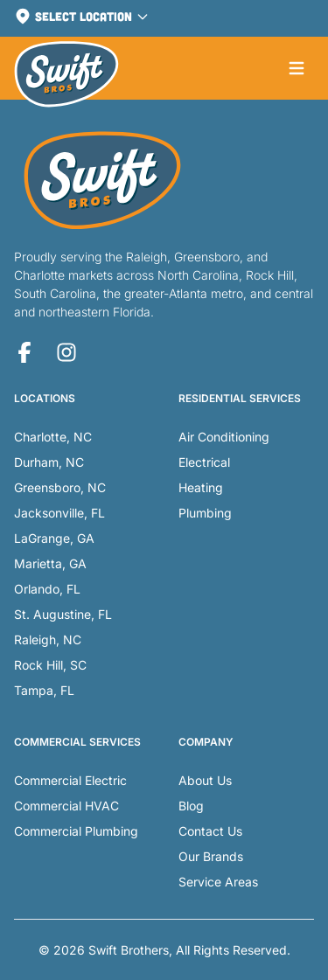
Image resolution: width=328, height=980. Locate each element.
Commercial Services (77, 742)
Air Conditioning (224, 437)
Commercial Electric (70, 780)
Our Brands (211, 856)
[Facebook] (24, 352)
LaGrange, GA (54, 538)
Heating (201, 487)
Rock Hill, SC (50, 665)
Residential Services (240, 398)
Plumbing (205, 513)
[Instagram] (66, 352)
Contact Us (210, 831)
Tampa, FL (44, 690)
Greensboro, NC (60, 487)
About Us (205, 780)
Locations (45, 398)
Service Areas (218, 882)
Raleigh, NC (48, 639)
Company (206, 742)
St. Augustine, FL (63, 614)
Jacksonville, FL (59, 513)
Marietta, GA (50, 563)
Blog (191, 806)
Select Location (82, 17)
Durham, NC (49, 462)
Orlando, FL (47, 589)
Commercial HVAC (66, 806)
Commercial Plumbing (76, 831)
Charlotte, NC (53, 437)
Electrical (204, 462)
